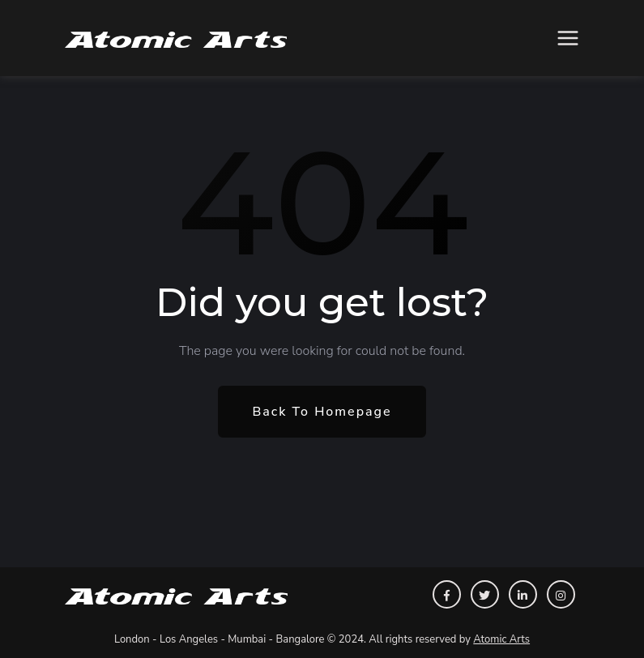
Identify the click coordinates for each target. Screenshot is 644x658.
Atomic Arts (501, 639)
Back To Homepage (322, 412)
